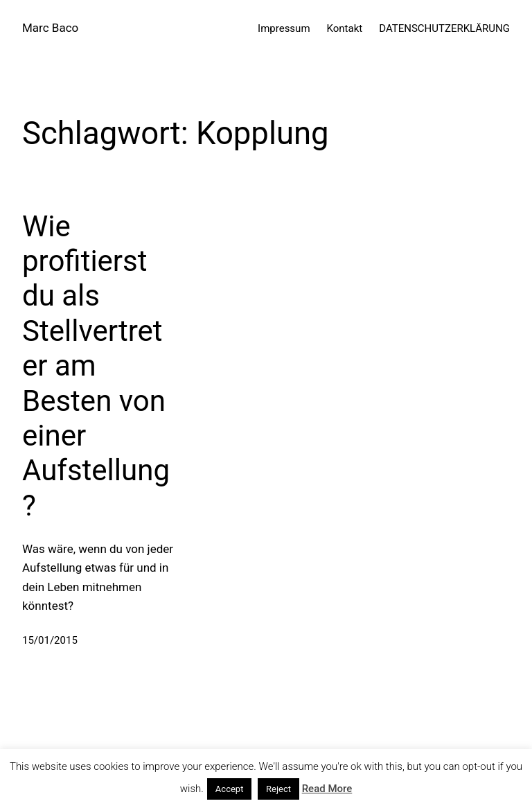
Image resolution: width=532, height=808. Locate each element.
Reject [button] (278, 789)
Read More (327, 789)
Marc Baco (50, 28)
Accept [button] (230, 789)
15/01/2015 (50, 640)
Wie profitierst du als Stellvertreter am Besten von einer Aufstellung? (96, 366)
